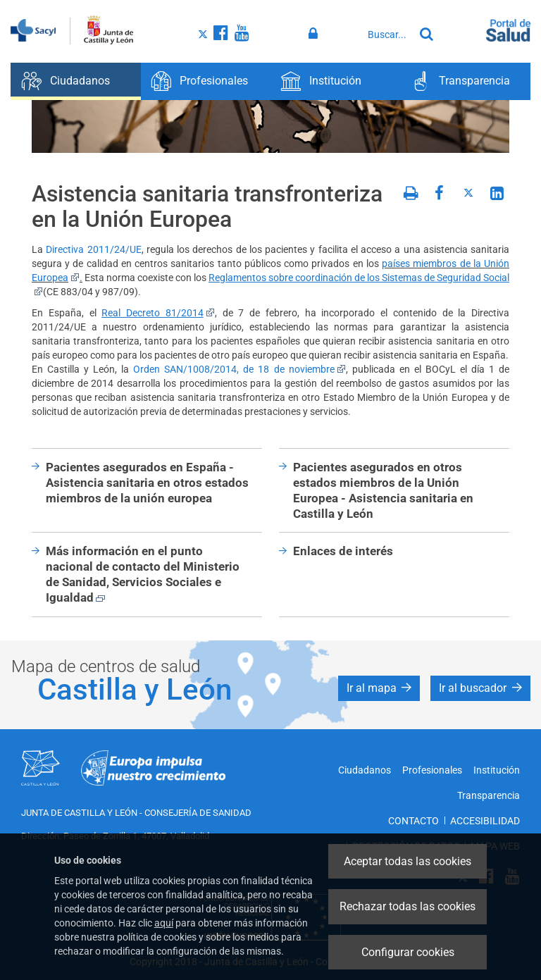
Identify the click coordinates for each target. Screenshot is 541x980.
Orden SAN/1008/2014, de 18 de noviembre (239, 369)
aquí (164, 923)
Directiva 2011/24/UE (93, 249)
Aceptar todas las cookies (408, 861)
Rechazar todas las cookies (408, 906)
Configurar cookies (408, 952)
